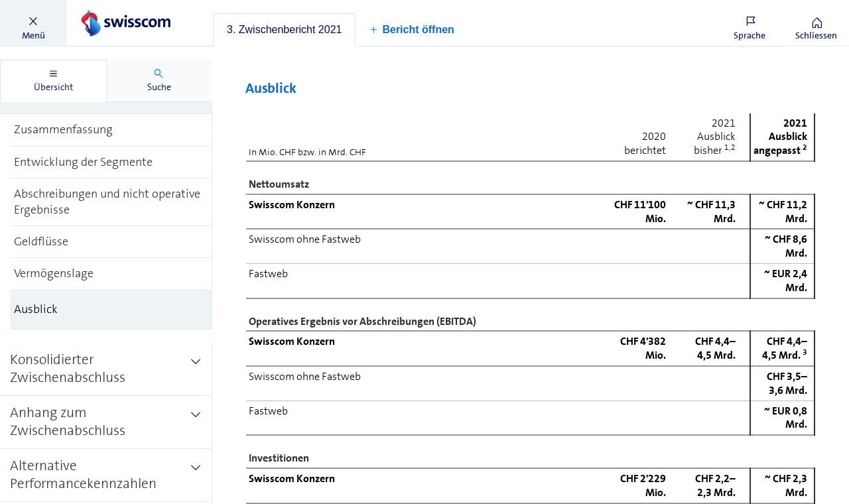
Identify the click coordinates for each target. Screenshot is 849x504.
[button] (33, 23)
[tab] (284, 30)
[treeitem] (111, 130)
